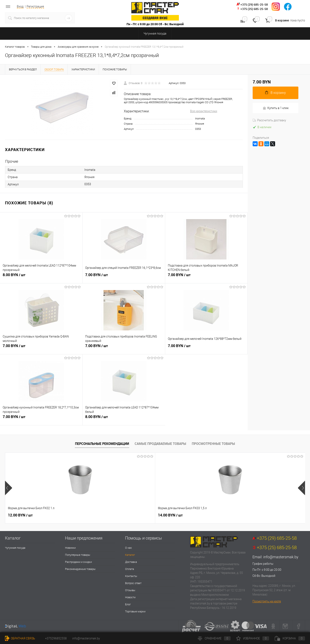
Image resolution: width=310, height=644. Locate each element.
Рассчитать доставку (269, 120)
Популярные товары (78, 555)
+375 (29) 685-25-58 (254, 4)
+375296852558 (56, 638)
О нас (129, 548)
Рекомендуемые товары (80, 569)
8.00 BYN (41, 277)
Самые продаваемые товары (160, 444)
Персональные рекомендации (102, 444)
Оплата (130, 569)
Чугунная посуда (15, 548)
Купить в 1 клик (276, 108)
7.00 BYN (124, 277)
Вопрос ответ (133, 583)
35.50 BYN (245, 515)
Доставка (131, 562)
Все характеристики (204, 111)
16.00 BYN (170, 515)
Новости (130, 597)
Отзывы (130, 590)
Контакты (131, 576)
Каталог (130, 555)
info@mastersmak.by (281, 557)
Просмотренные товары (213, 444)
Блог (128, 604)
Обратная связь (20, 638)
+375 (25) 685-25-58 (254, 9)
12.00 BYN (20, 515)
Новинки (70, 548)
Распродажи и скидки (78, 562)
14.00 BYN (95, 515)
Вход (20, 6)
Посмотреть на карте (267, 601)
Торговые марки (135, 611)
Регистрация (35, 6)
